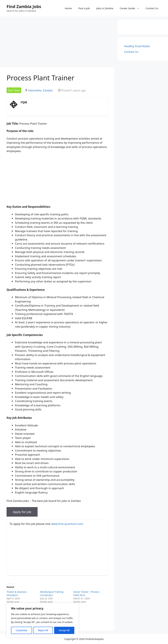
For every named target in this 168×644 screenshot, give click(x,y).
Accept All (64, 630)
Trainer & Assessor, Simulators (17, 593)
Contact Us (152, 8)
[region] (43, 620)
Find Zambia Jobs (24, 6)
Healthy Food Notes (137, 46)
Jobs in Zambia (105, 8)
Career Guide (131, 8)
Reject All (43, 630)
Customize (21, 630)
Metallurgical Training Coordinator (52, 593)
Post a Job (84, 8)
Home (68, 8)
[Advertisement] (57, 43)
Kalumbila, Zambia (40, 90)
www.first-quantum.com (67, 524)
